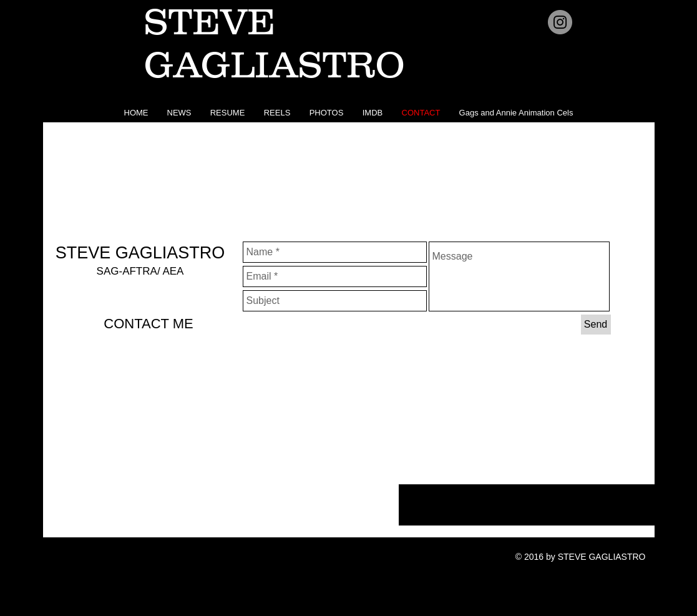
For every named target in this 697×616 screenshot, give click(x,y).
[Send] (596, 325)
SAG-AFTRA (127, 271)
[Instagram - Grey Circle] (560, 22)
